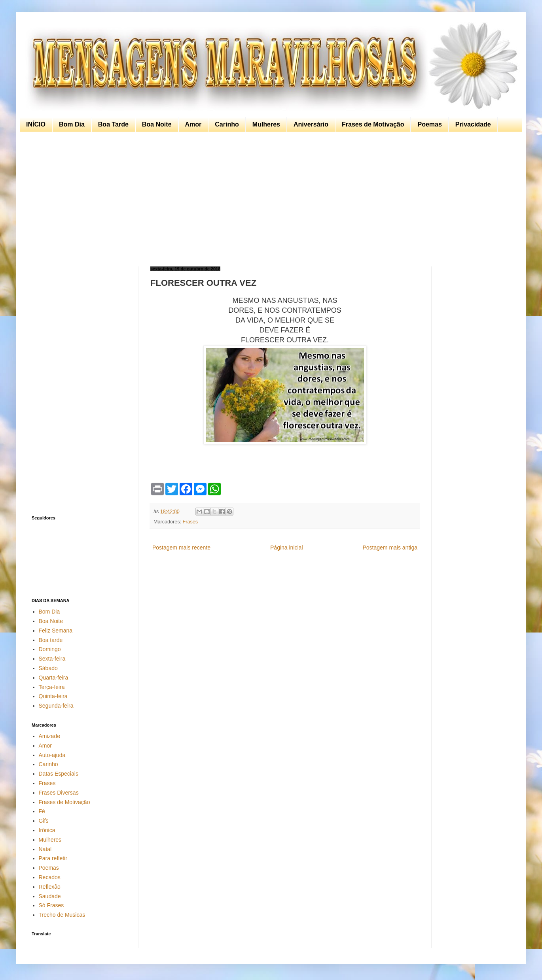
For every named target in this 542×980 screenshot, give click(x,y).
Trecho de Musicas (62, 915)
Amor (193, 124)
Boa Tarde (113, 124)
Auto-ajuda (52, 755)
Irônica (47, 830)
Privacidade (473, 124)
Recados (50, 877)
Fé (42, 811)
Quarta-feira (54, 678)
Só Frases (51, 905)
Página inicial (287, 548)
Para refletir (53, 858)
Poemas (429, 124)
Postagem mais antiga (390, 548)
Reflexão (50, 887)
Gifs (44, 821)
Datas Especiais (59, 774)
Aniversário (311, 124)
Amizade (49, 736)
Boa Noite (157, 124)
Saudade (50, 896)
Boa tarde (51, 640)
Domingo (50, 649)
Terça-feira (52, 687)
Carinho (227, 124)
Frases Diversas (59, 793)
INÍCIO (36, 124)
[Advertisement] (269, 199)
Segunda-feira (56, 706)
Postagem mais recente (181, 548)
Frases (190, 522)
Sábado (48, 668)
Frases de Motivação (373, 124)
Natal (45, 849)
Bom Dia (72, 124)
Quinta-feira (53, 696)
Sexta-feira (52, 659)
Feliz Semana (56, 631)
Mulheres (266, 124)
